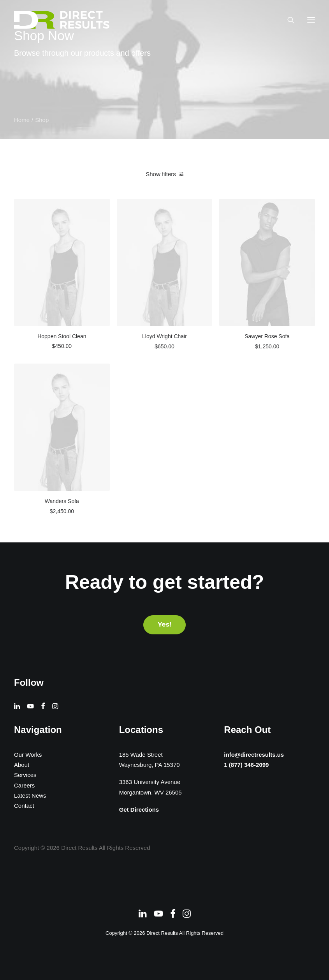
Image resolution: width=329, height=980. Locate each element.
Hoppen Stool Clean (62, 336)
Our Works (28, 755)
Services (25, 775)
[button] (311, 20)
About (22, 765)
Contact (24, 806)
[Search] (287, 20)
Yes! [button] (164, 625)
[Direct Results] (62, 20)
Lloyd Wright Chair (164, 336)
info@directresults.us (250, 753)
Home (22, 120)
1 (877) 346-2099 (240, 766)
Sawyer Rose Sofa (267, 336)
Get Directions (139, 810)
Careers (24, 785)
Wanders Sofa (62, 501)
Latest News (30, 795)
